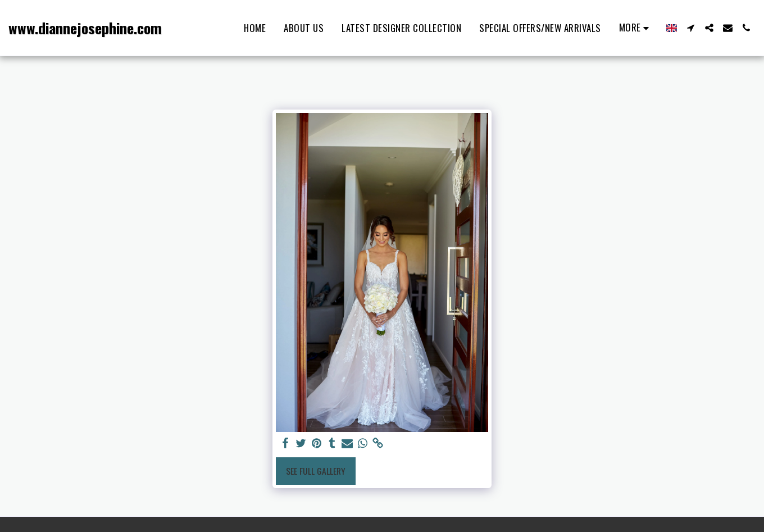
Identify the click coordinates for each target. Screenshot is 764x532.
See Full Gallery (316, 471)
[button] (691, 28)
